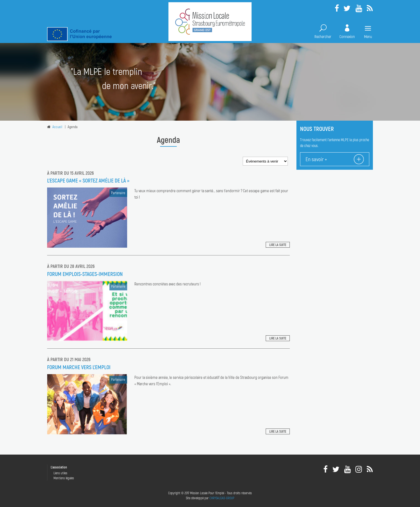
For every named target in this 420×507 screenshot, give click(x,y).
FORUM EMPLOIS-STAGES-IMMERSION (85, 274)
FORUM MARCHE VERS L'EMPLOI (79, 367)
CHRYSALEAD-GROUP (222, 498)
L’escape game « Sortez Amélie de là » (88, 180)
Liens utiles (60, 473)
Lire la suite (278, 245)
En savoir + (316, 159)
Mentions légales (64, 478)
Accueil (57, 127)
